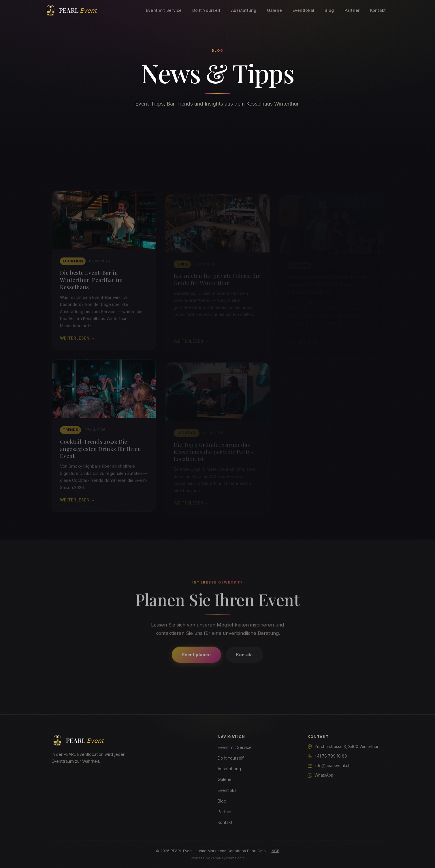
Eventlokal (304, 10)
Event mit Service (164, 10)
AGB (275, 851)
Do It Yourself (207, 10)
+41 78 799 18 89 (331, 756)
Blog (329, 10)
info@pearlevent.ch (333, 766)
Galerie (275, 10)
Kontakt (378, 10)
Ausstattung (244, 10)
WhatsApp (324, 775)
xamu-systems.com (228, 858)
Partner (352, 10)
